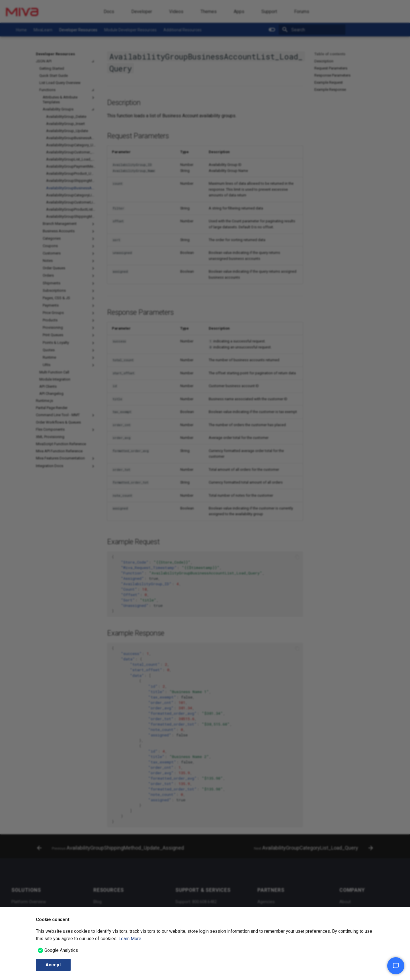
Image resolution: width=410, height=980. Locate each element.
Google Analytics (61, 950)
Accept (53, 965)
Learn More (130, 939)
